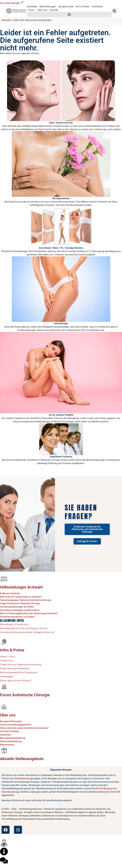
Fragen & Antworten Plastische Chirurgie (20, 603)
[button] (69, 14)
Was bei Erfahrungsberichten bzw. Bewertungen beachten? (29, 613)
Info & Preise (82, 7)
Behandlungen (48, 7)
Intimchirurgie (61, 323)
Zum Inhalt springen (12, 3)
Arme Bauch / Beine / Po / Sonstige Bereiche (61, 248)
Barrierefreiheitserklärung (13, 738)
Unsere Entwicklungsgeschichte (16, 725)
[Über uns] (4, 707)
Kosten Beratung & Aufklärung (15, 668)
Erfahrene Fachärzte (10, 593)
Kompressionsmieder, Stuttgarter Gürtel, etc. (33, 632)
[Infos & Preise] (4, 642)
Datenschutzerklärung (11, 741)
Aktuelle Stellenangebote (22, 759)
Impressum (6, 735)
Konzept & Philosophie (11, 721)
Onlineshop (5, 632)
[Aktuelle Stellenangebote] (4, 750)
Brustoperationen (61, 198)
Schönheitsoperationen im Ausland (17, 617)
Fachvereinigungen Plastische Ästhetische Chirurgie (26, 600)
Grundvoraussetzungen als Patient (17, 607)
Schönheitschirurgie (24, 778)
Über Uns (42, 10)
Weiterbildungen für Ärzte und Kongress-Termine (24, 628)
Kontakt (54, 10)
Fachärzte (97, 7)
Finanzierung (6, 661)
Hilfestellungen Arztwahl (21, 587)
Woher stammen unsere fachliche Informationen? (24, 728)
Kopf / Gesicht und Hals (61, 123)
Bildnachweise (7, 745)
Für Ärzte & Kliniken (10, 731)
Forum (32, 10)
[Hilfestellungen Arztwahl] (4, 579)
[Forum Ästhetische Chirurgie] (4, 687)
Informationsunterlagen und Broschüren (20, 610)
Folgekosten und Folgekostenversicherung (21, 665)
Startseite (32, 7)
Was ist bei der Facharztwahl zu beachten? (21, 597)
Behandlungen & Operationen (14, 624)
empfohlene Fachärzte (61, 457)
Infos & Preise (12, 650)
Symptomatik (66, 7)
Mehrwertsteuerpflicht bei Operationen (19, 672)
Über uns (8, 715)
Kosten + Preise (8, 657)
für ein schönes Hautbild (61, 415)
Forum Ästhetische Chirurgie (25, 695)
